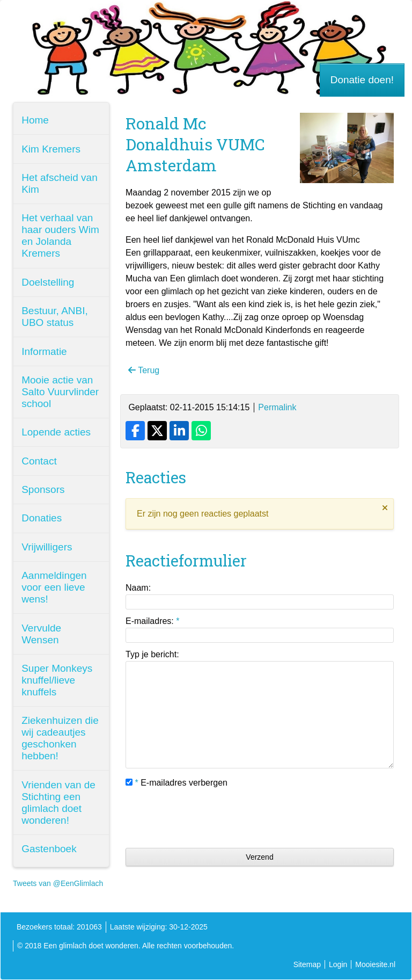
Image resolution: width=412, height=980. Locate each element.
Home (35, 120)
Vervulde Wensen (41, 634)
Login (338, 964)
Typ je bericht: (152, 654)
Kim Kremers (51, 149)
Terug (144, 370)
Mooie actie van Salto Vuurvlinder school (60, 392)
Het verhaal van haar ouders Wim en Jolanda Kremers (60, 235)
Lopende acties (56, 432)
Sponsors (43, 489)
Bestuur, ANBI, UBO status (55, 317)
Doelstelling (48, 282)
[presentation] (207, 818)
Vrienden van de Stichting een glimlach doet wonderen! (58, 803)
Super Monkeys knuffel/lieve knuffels (57, 680)
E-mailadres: (152, 621)
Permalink (277, 407)
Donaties (42, 518)
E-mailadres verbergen (176, 783)
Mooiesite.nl (375, 964)
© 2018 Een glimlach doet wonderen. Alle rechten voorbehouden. (126, 946)
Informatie (44, 351)
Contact (39, 461)
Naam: (138, 588)
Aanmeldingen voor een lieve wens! (54, 587)
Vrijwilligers (47, 547)
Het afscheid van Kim (60, 183)
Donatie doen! (362, 80)
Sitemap (307, 964)
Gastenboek (49, 849)
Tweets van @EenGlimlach (58, 883)
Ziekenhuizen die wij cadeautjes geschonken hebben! (60, 738)
